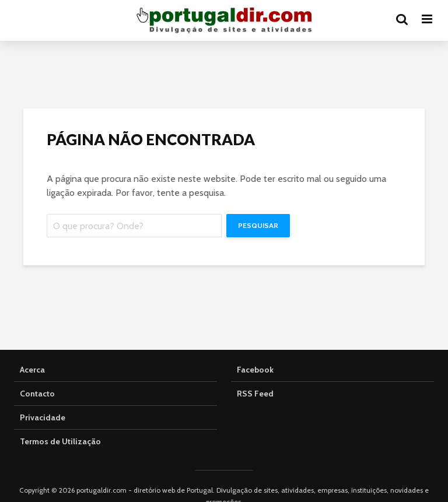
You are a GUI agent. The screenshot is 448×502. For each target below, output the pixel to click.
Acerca (32, 370)
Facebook (255, 370)
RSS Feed (255, 394)
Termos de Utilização (60, 441)
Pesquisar (258, 225)
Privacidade (43, 417)
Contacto (37, 394)
